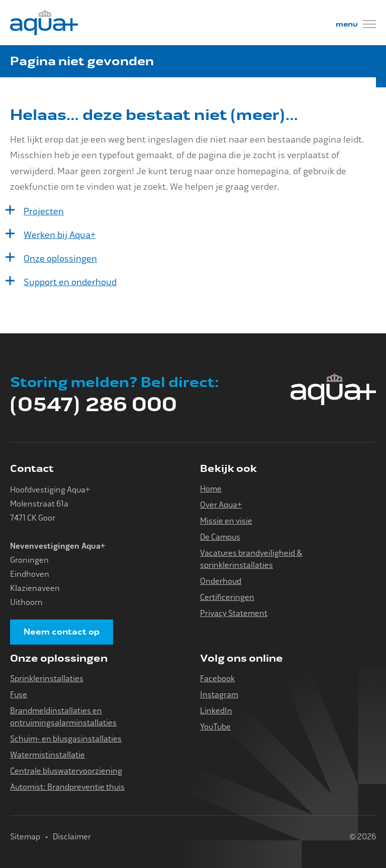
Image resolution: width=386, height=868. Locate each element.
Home (211, 489)
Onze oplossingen (60, 259)
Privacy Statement (234, 613)
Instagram (219, 695)
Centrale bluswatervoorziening (66, 771)
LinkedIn (216, 711)
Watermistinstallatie (47, 755)
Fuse (19, 695)
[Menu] (356, 25)
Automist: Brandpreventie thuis (67, 787)
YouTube (215, 727)
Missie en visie (226, 521)
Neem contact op (62, 632)
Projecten (44, 211)
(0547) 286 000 (93, 405)
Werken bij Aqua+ (60, 235)
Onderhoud (221, 581)
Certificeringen (227, 597)
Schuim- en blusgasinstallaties (66, 739)
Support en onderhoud (70, 282)
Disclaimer (72, 837)
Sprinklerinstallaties (47, 678)
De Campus (220, 537)
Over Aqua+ (221, 505)
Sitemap (25, 837)
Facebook (217, 678)
